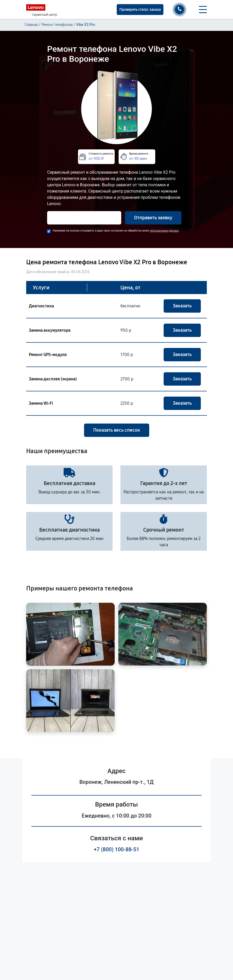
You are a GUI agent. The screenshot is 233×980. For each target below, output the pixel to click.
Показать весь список (117, 430)
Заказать (182, 306)
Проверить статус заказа (140, 10)
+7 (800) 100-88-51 (116, 849)
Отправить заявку (153, 218)
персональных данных (164, 231)
